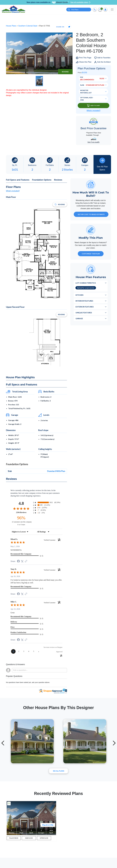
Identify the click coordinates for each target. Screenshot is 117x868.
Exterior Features (85, 307)
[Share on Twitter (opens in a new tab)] (22, 561)
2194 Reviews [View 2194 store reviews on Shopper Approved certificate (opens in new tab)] (24, 512)
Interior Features (84, 301)
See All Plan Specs (102, 164)
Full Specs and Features (18, 180)
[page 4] (29, 652)
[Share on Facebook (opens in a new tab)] (18, 562)
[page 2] (19, 652)
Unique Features (84, 313)
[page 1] (13, 652)
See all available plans (80, 2)
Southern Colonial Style (28, 26)
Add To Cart (94, 106)
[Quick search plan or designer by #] (79, 10)
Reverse (65, 72)
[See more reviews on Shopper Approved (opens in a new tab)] (26, 562)
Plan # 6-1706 (48, 825)
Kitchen (79, 295)
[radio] (48, 503)
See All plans (59, 771)
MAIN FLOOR (29, 839)
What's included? (13, 191)
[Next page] (39, 652)
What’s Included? (94, 111)
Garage (79, 319)
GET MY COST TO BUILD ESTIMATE (91, 214)
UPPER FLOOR (44, 839)
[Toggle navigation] (112, 10)
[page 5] (34, 652)
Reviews (58, 180)
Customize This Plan (91, 254)
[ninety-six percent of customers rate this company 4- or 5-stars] (21, 521)
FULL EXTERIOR (14, 839)
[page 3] (24, 652)
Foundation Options (42, 180)
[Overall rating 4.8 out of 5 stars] (21, 509)
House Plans (11, 26)
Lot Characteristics (86, 283)
